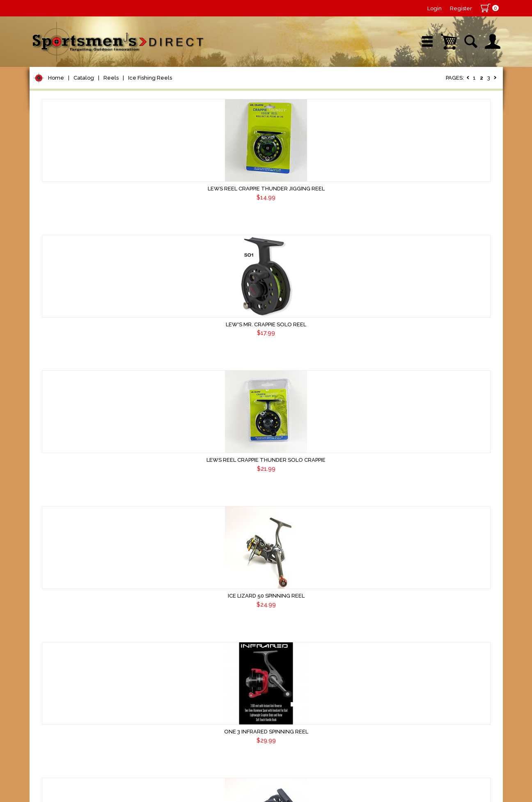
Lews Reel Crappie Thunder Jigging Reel (213, 231)
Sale (326, 88)
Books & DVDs (63, 529)
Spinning (59, 180)
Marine (50, 498)
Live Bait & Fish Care (75, 451)
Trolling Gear (61, 560)
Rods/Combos (64, 226)
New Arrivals (127, 88)
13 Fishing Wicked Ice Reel (438, 507)
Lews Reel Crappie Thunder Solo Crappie (438, 231)
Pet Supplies (60, 139)
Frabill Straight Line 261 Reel (438, 650)
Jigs (45, 366)
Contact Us (373, 736)
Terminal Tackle (65, 288)
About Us (342, 736)
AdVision (165, 787)
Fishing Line (59, 272)
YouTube (465, 88)
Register (461, 8)
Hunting (52, 514)
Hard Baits (56, 335)
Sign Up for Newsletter (79, 733)
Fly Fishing (56, 436)
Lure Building (61, 304)
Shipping (461, 736)
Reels (111, 114)
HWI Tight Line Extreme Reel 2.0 (438, 371)
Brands (197, 88)
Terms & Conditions (418, 736)
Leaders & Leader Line (79, 257)
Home (56, 114)
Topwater (55, 319)
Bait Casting (64, 170)
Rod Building (60, 241)
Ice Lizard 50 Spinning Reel (213, 371)
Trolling (57, 202)
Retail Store (263, 88)
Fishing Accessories (72, 576)
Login (435, 8)
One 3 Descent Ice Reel (326, 650)
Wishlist (392, 88)
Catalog (84, 114)
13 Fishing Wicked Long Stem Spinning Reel (213, 654)
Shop (61, 88)
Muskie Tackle (62, 420)
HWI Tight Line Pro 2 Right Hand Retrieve (326, 511)
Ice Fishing (57, 404)
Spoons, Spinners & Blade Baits (83, 385)
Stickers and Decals (72, 545)
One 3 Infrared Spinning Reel (326, 371)
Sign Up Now (64, 747)
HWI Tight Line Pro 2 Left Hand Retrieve (213, 511)
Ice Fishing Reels (150, 114)
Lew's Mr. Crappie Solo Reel (326, 227)
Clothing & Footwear (74, 482)
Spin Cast (60, 191)
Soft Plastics (60, 350)
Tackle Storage (65, 467)
